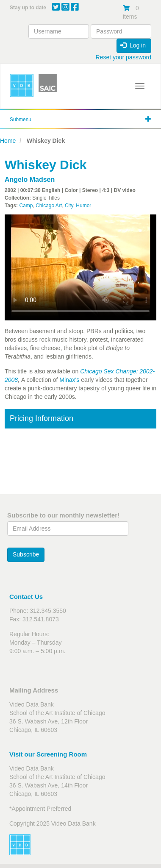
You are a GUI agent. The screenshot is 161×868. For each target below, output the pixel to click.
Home (8, 141)
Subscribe (26, 554)
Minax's (69, 380)
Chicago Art (49, 206)
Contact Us (26, 597)
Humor (83, 206)
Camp (26, 206)
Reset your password (123, 57)
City (69, 206)
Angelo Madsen (30, 179)
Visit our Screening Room (48, 754)
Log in (133, 45)
